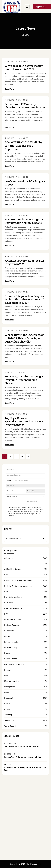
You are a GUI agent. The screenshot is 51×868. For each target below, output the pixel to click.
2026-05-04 (22, 414)
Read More (9, 89)
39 (22, 456)
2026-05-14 (22, 331)
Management (10, 687)
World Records (10, 726)
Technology (9, 720)
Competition (9, 631)
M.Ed (6, 676)
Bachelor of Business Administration (19, 580)
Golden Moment (11, 659)
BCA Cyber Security (12, 620)
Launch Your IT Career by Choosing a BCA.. (22, 757)
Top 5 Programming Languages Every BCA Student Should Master (24, 380)
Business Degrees (12, 625)
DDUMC (9, 62)
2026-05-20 (22, 138)
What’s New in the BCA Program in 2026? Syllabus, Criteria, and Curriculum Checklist (25, 338)
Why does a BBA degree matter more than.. (23, 746)
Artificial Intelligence (12, 569)
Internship (8, 670)
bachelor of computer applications (19, 586)
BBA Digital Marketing (13, 597)
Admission (8, 558)
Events (7, 653)
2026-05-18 (22, 215)
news (7, 692)
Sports (7, 709)
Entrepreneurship (11, 642)
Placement (9, 698)
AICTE (7, 564)
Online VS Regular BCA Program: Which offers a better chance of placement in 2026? (25, 299)
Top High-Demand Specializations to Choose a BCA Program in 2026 (24, 422)
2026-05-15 (22, 292)
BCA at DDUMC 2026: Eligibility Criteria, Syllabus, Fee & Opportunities (24, 146)
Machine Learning (12, 681)
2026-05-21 (22, 100)
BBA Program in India (13, 608)
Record (7, 704)
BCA (6, 614)
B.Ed (6, 575)
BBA (6, 592)
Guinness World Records (14, 664)
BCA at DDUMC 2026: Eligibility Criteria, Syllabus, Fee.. (25, 769)
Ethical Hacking (11, 648)
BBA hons (9, 603)
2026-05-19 (22, 177)
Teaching (8, 715)
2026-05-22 (22, 62)
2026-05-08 (22, 372)
